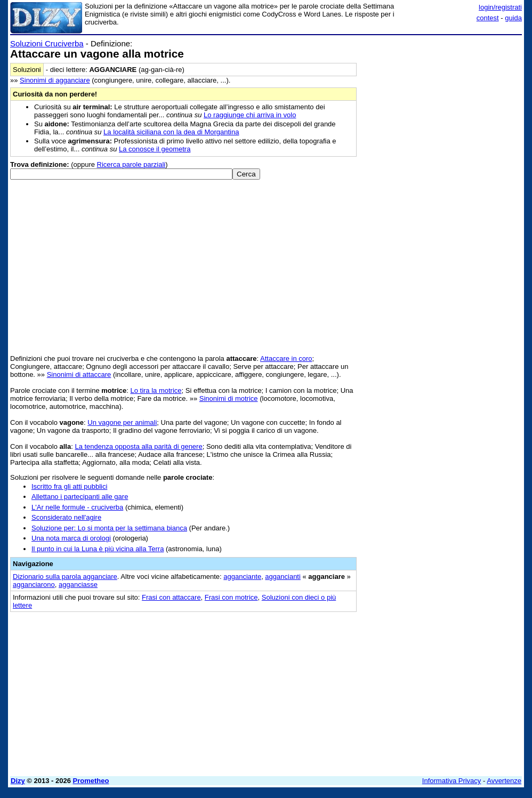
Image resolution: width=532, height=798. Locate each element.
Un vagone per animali (122, 422)
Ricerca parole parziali (131, 164)
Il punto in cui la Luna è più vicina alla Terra (98, 549)
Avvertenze (504, 781)
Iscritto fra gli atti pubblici (69, 486)
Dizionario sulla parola (65, 577)
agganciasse (78, 585)
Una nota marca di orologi (71, 538)
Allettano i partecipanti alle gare (80, 497)
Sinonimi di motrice (229, 398)
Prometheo (91, 781)
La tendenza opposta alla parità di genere (138, 446)
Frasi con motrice (231, 597)
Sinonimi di (55, 80)
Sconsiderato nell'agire (66, 517)
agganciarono (34, 585)
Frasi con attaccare (171, 597)
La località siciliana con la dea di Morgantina (171, 132)
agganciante (242, 577)
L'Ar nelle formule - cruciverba (77, 507)
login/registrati (500, 7)
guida (513, 18)
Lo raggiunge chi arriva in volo (250, 115)
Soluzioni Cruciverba (47, 43)
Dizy (18, 781)
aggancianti (283, 577)
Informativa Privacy (452, 781)
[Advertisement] (442, 106)
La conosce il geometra (155, 149)
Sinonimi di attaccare (79, 374)
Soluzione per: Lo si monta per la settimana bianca (109, 528)
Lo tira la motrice (156, 390)
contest (488, 18)
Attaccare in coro (286, 358)
